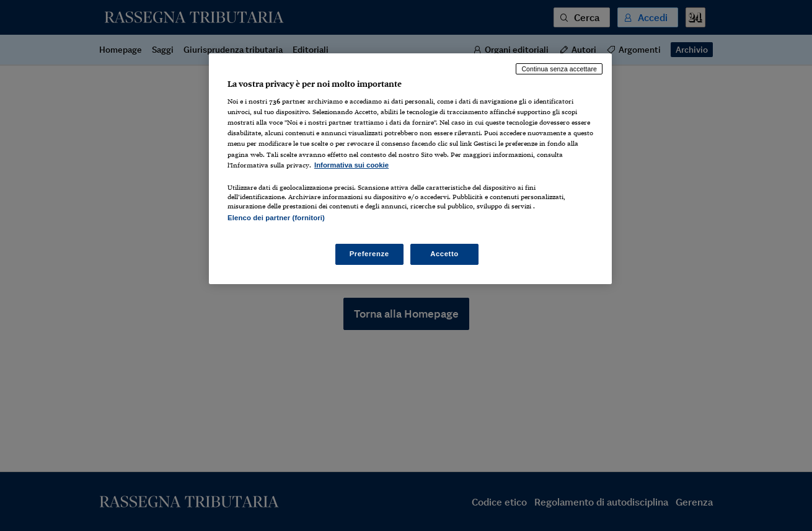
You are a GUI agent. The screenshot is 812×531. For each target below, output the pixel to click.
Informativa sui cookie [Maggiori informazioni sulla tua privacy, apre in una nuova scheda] (351, 165)
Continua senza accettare (559, 69)
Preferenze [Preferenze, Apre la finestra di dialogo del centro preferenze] (369, 254)
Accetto (444, 254)
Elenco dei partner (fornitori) (276, 218)
